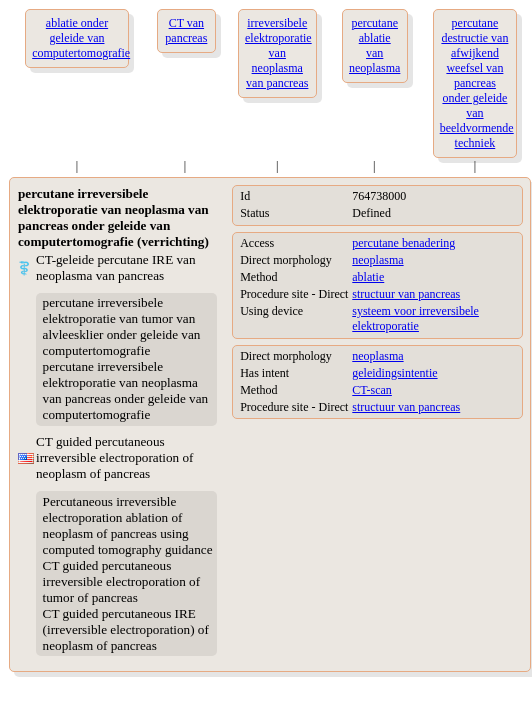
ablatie (368, 277)
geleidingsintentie (394, 373)
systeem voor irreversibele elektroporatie (415, 318)
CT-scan (372, 390)
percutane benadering (403, 243)
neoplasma (377, 260)
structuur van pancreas (406, 294)
